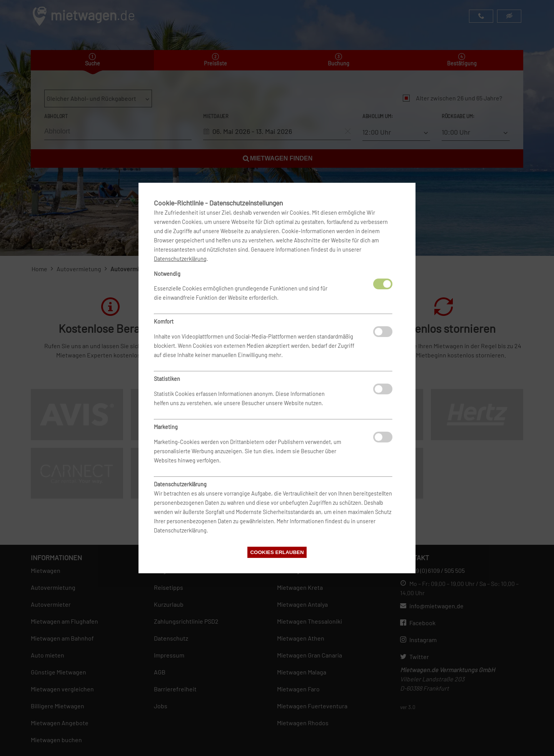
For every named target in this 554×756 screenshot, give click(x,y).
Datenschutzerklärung (180, 259)
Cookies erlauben (277, 552)
